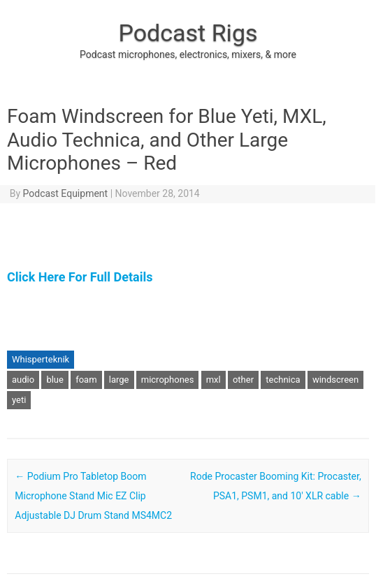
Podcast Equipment (66, 193)
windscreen (335, 380)
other (243, 380)
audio (23, 380)
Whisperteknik (41, 359)
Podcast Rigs (188, 33)
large (119, 380)
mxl (214, 380)
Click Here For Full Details (80, 277)
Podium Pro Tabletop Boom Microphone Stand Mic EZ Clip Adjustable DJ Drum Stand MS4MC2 (93, 496)
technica (283, 380)
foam (86, 380)
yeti (19, 400)
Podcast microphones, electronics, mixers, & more (188, 54)
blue (55, 380)
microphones (168, 380)
